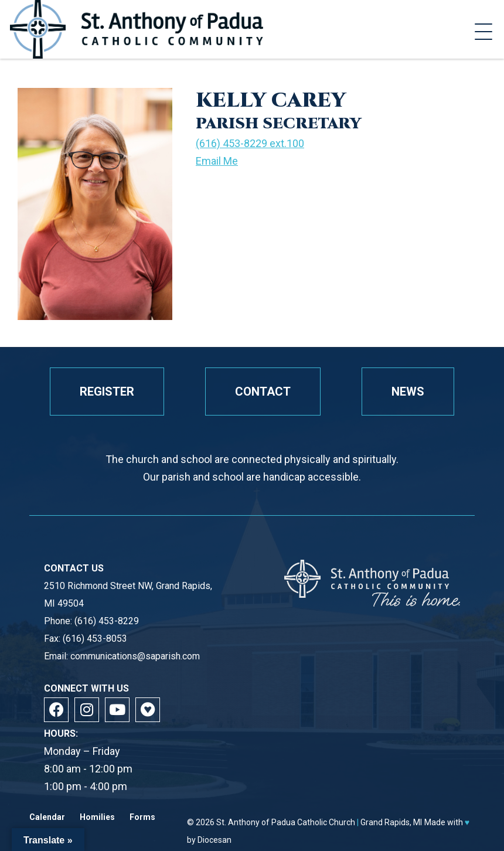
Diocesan (214, 840)
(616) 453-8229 (107, 621)
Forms (142, 817)
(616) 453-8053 (95, 639)
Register (107, 392)
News (408, 392)
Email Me (217, 161)
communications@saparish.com (135, 656)
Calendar (47, 817)
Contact (263, 392)
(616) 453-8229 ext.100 (250, 143)
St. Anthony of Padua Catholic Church (286, 822)
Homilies (97, 817)
